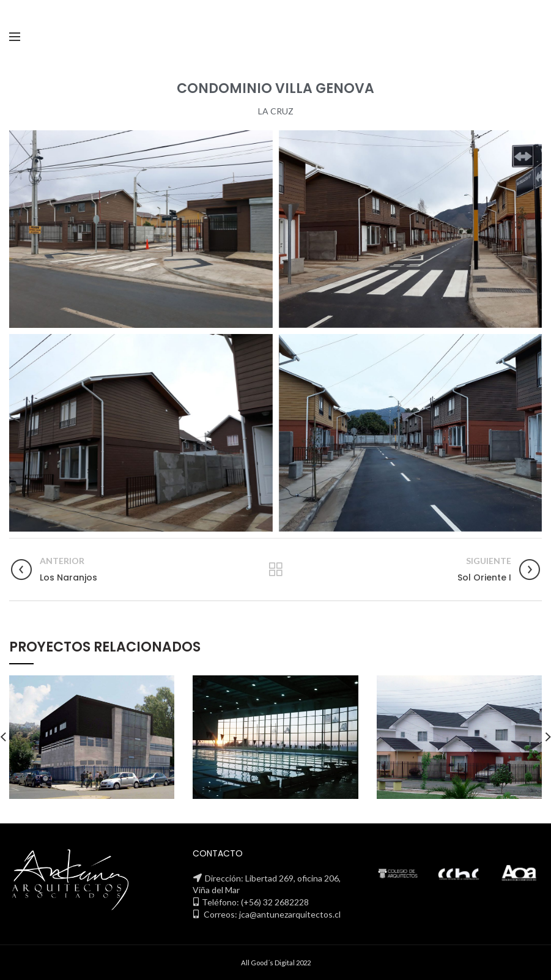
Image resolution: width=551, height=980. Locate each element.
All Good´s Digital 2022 (276, 963)
